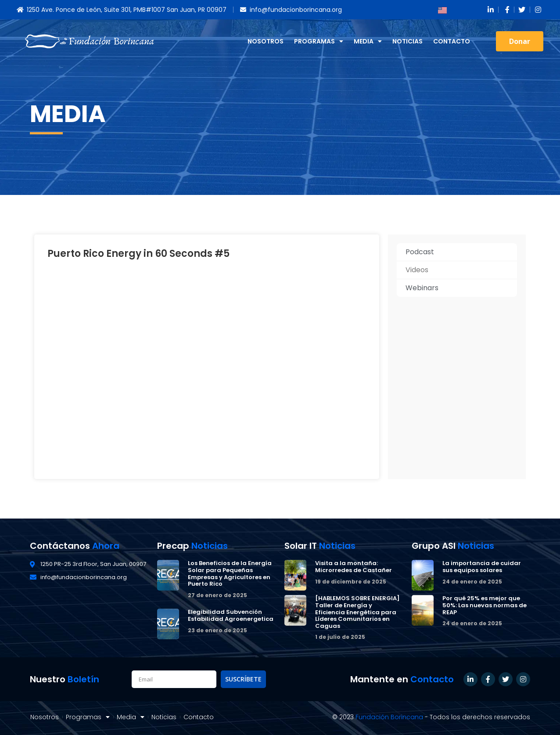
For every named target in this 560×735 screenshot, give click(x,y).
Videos (417, 270)
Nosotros (266, 41)
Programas (319, 41)
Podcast (420, 252)
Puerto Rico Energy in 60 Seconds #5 (138, 254)
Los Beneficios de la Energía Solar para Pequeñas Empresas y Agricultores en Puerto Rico (230, 573)
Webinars (422, 288)
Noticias (407, 41)
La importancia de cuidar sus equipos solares (482, 567)
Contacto (452, 41)
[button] (520, 41)
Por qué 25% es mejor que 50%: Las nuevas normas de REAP (485, 605)
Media (368, 41)
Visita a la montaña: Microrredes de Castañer (354, 567)
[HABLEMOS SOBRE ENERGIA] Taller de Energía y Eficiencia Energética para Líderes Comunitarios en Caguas (357, 612)
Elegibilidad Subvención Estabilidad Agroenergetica (231, 615)
